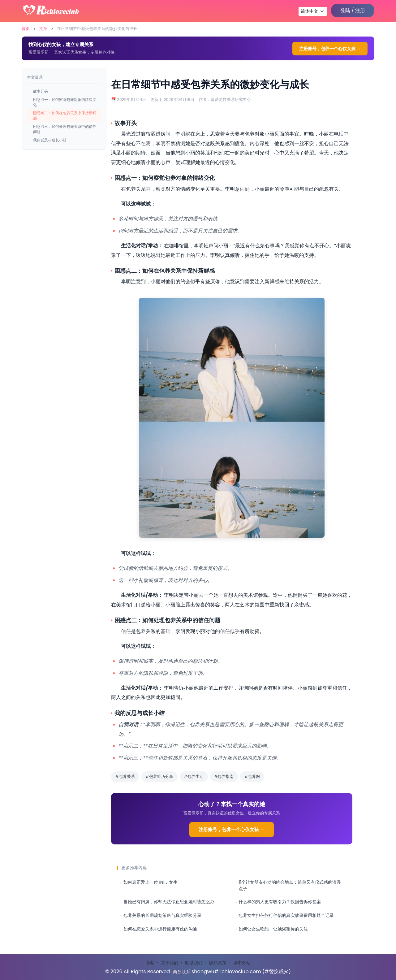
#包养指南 (224, 776)
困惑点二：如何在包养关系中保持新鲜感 (65, 115)
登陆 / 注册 (353, 10)
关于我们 (170, 963)
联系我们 (194, 963)
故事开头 (41, 91)
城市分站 (242, 963)
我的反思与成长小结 (50, 140)
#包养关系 (125, 776)
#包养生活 (194, 776)
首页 (26, 29)
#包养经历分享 (159, 776)
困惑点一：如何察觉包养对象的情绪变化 (65, 102)
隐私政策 (218, 963)
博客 (150, 963)
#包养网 (252, 776)
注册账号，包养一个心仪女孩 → (330, 49)
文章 (43, 29)
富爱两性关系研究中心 (231, 100)
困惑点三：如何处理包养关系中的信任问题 (65, 129)
